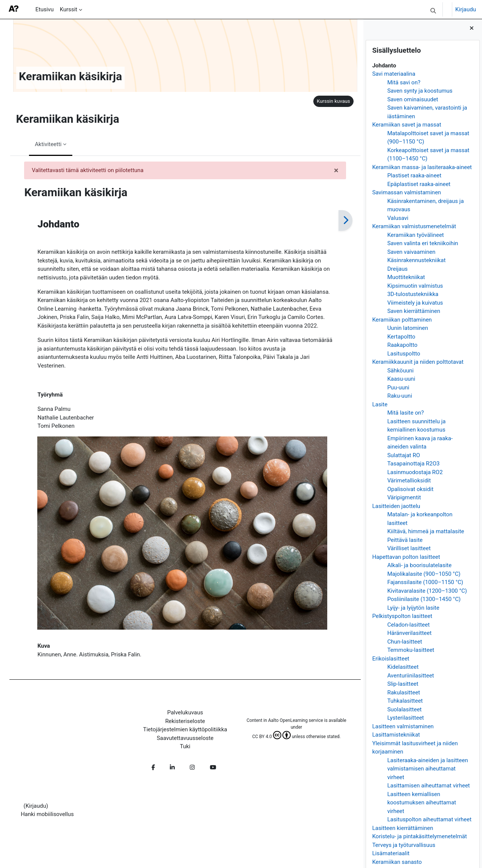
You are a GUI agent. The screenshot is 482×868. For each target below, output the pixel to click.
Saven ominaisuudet (413, 99)
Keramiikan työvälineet (415, 235)
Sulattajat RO (403, 455)
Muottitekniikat (406, 277)
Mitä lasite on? (405, 413)
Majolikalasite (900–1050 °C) (424, 574)
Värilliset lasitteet (409, 548)
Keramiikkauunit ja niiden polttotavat (418, 362)
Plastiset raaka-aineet (414, 175)
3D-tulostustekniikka (413, 294)
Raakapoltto (402, 345)
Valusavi (398, 218)
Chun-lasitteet (405, 642)
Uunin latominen (407, 328)
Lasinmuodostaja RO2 (415, 472)
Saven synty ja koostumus (420, 91)
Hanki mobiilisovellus (48, 817)
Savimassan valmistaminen (406, 192)
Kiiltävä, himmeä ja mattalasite (426, 531)
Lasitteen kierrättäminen (403, 828)
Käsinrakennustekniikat (416, 260)
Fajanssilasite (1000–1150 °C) (425, 582)
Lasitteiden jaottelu (396, 506)
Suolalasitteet (404, 709)
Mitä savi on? (404, 82)
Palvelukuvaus (181, 715)
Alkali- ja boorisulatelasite (419, 565)
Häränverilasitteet (409, 633)
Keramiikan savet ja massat (406, 125)
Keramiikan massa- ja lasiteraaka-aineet (422, 167)
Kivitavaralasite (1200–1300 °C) (427, 591)
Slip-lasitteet (403, 684)
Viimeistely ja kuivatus (415, 303)
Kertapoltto (401, 337)
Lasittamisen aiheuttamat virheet (428, 786)
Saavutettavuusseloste (181, 741)
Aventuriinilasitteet (410, 676)
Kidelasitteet (403, 667)
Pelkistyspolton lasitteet (402, 616)
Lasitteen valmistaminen (403, 726)
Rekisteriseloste (180, 724)
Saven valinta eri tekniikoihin (423, 243)
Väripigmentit (404, 497)
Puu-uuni (398, 387)
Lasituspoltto (403, 354)
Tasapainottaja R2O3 (413, 464)
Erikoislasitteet (391, 659)
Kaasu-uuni (401, 379)
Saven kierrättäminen (414, 311)
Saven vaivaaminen (411, 252)
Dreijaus (397, 269)
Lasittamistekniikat (396, 735)
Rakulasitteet (403, 693)
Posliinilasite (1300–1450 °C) (424, 599)
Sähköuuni (400, 371)
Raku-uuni (400, 396)
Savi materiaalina (394, 74)
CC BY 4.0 (264, 739)
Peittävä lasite (405, 540)
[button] (433, 11)
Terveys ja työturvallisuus (404, 845)
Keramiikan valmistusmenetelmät (414, 226)
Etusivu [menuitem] (45, 9)
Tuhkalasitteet (405, 701)
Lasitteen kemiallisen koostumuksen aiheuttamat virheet (422, 803)
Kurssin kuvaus (324, 101)
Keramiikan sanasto (397, 862)
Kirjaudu (466, 9)
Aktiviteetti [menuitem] (43, 144)
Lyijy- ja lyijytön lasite (413, 608)
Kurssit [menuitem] (69, 9)
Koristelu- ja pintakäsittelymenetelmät (419, 836)
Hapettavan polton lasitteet (406, 557)
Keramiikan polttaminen (402, 320)
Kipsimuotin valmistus (415, 286)
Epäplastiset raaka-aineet (419, 184)
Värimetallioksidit (409, 481)
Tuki (181, 749)
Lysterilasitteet (405, 718)
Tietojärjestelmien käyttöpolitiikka (180, 732)
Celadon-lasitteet (408, 625)
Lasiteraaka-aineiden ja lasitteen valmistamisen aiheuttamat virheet (427, 769)
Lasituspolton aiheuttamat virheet (429, 819)
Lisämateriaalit (391, 853)
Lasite (380, 404)
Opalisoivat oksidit (410, 489)
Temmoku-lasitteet (411, 650)
